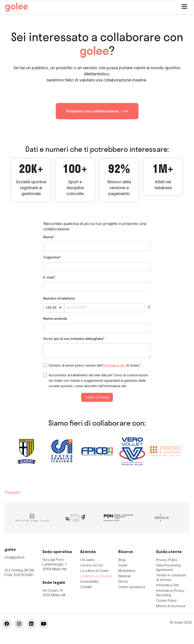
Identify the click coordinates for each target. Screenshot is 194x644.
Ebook (123, 582)
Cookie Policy (166, 601)
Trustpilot (12, 493)
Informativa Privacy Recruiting (170, 593)
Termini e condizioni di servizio (171, 578)
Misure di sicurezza (171, 607)
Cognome (51, 258)
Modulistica (127, 571)
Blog (122, 560)
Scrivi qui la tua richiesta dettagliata (73, 339)
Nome (48, 238)
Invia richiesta (97, 398)
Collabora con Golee (96, 577)
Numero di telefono (59, 299)
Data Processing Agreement (168, 568)
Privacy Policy (167, 560)
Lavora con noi (91, 566)
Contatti (86, 588)
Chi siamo (87, 560)
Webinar (125, 577)
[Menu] (184, 6)
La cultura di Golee (94, 571)
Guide (123, 566)
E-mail (49, 278)
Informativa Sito (168, 586)
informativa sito (114, 366)
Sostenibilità (89, 582)
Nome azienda (55, 319)
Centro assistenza (132, 588)
